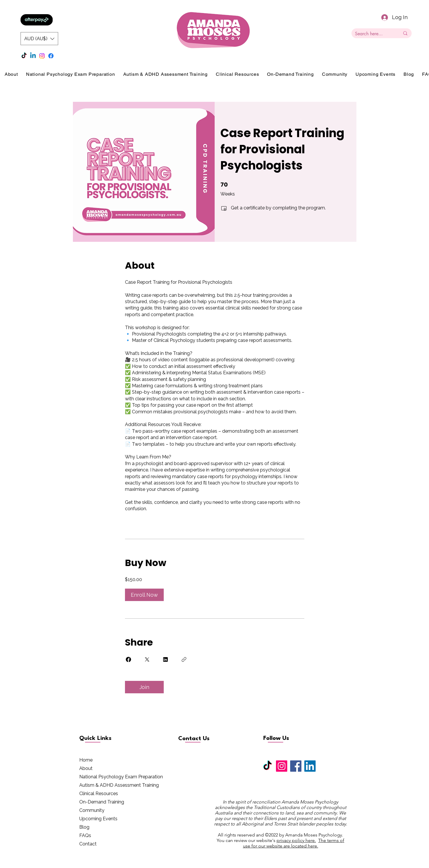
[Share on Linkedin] (165, 659)
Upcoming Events (98, 819)
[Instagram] (42, 56)
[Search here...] (373, 34)
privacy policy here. (296, 840)
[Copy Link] (184, 659)
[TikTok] (24, 56)
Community (92, 810)
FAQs (85, 835)
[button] (39, 39)
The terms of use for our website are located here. (294, 843)
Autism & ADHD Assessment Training (119, 785)
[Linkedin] (33, 56)
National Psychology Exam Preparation (121, 777)
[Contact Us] (199, 739)
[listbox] (39, 39)
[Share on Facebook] (128, 659)
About (86, 768)
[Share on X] (147, 659)
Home (86, 760)
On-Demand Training (102, 802)
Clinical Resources (99, 794)
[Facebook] (51, 56)
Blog (84, 827)
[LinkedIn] (310, 766)
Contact (88, 844)
